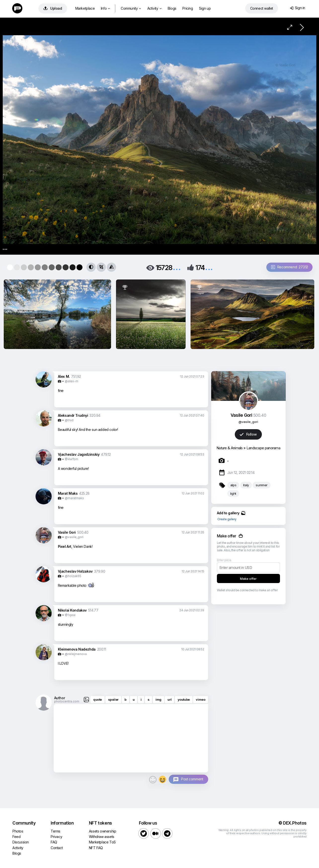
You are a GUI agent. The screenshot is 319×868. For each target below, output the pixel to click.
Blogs (172, 8)
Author (60, 698)
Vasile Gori (67, 532)
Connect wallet (262, 8)
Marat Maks (68, 493)
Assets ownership (103, 831)
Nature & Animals (230, 448)
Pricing (188, 8)
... (177, 267)
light (233, 493)
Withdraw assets (102, 837)
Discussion (21, 842)
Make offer (248, 579)
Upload (53, 8)
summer (262, 485)
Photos (18, 831)
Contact (57, 848)
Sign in (298, 8)
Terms (56, 831)
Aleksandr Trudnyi (73, 415)
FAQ (54, 842)
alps (233, 485)
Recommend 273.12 (290, 267)
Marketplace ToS (102, 842)
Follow (248, 434)
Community (131, 8)
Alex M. (64, 376)
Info (105, 8)
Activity (154, 8)
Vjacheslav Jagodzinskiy (79, 454)
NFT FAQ (96, 848)
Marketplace (85, 8)
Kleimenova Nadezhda (77, 649)
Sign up (205, 8)
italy (246, 485)
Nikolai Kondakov (72, 610)
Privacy (56, 837)
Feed (16, 837)
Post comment (192, 779)
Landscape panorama (263, 448)
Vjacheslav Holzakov (75, 571)
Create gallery (227, 519)
